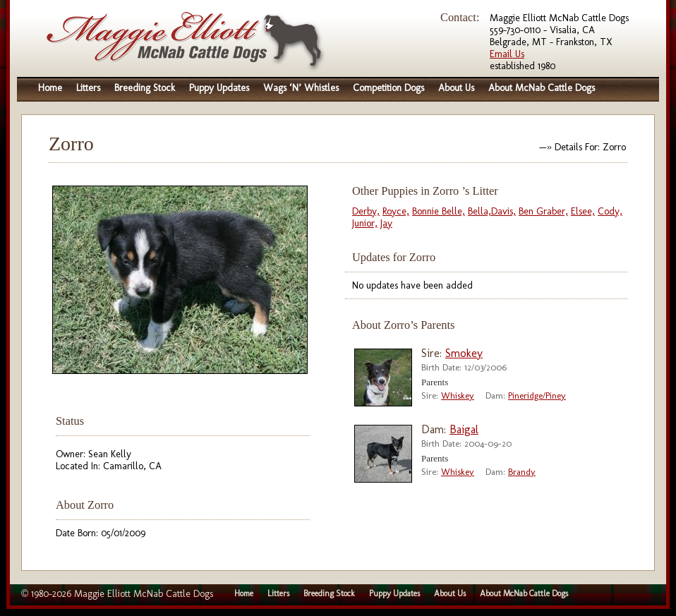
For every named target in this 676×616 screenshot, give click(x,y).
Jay (386, 223)
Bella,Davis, (492, 211)
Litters (88, 88)
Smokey (464, 353)
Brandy (522, 472)
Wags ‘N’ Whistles (301, 88)
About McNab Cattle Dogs (542, 88)
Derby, (366, 211)
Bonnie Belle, (439, 211)
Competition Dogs (388, 88)
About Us (456, 88)
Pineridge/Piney (537, 395)
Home (50, 88)
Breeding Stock (145, 88)
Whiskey (458, 395)
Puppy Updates (219, 88)
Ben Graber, (543, 211)
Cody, (610, 211)
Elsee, (583, 211)
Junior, (365, 223)
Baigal (464, 429)
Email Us (507, 54)
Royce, (396, 211)
